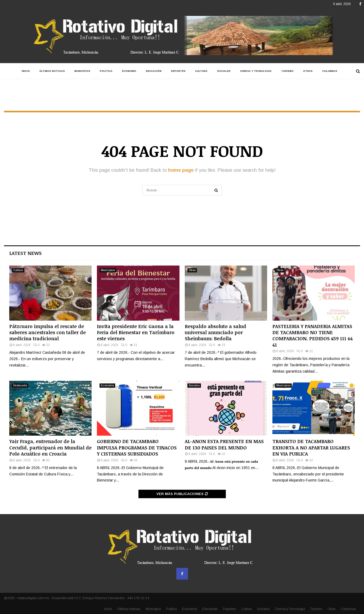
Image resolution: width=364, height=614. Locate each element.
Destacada (20, 385)
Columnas (330, 71)
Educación (154, 71)
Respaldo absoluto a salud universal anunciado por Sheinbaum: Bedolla (215, 332)
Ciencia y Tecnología (256, 71)
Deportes (178, 71)
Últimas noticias (52, 71)
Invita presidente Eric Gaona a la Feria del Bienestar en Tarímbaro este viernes (136, 332)
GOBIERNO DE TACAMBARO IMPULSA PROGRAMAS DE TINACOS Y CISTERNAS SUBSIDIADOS (137, 447)
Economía (129, 71)
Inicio (26, 71)
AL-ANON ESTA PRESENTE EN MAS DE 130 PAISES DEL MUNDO (224, 444)
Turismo (287, 71)
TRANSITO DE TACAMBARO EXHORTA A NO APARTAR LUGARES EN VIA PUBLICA (311, 447)
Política (106, 71)
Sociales (224, 71)
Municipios (82, 71)
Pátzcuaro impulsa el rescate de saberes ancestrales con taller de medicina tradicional (48, 332)
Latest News (25, 253)
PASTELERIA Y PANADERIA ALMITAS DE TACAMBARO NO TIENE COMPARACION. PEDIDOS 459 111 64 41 (313, 335)
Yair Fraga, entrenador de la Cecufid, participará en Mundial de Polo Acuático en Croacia (50, 447)
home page (181, 170)
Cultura (201, 71)
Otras (308, 71)
